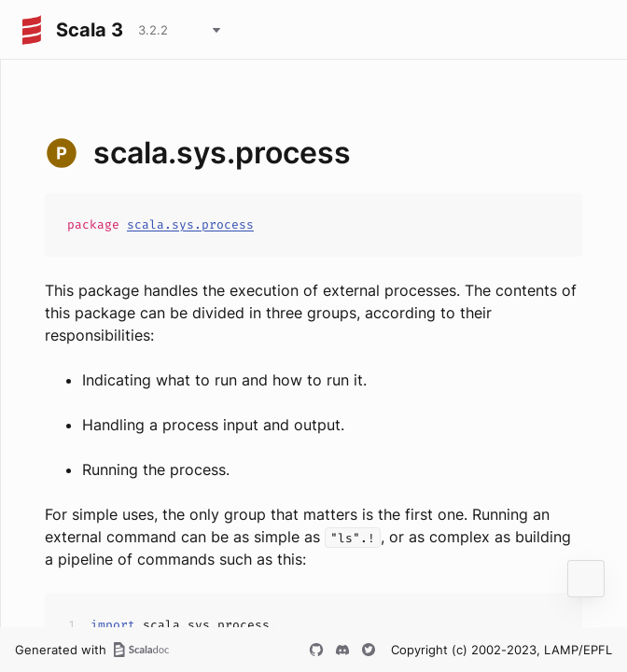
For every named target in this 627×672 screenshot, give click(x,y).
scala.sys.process (190, 224)
